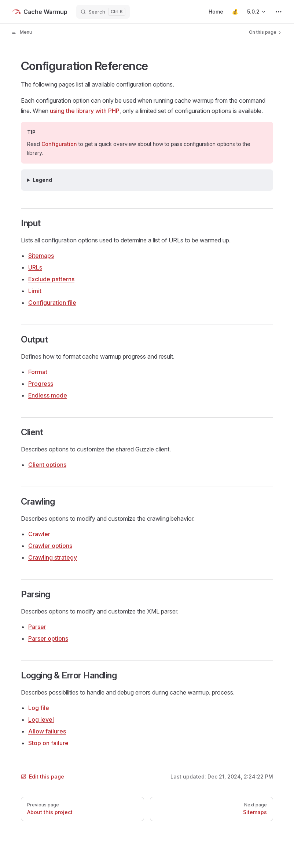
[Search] (103, 12)
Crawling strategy (53, 557)
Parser (37, 627)
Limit (35, 291)
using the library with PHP (85, 111)
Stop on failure (48, 743)
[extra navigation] (279, 12)
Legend (42, 180)
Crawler (39, 534)
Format (38, 372)
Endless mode (48, 395)
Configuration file (52, 303)
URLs (35, 267)
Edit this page (43, 777)
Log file (39, 708)
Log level (41, 719)
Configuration (59, 144)
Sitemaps (41, 256)
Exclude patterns (51, 279)
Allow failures (47, 731)
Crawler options (50, 546)
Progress (41, 384)
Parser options (48, 638)
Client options (47, 465)
